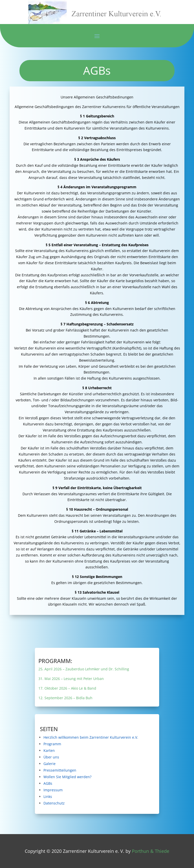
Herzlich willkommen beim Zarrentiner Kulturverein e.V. (97, 737)
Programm (90, 746)
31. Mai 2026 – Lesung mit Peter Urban (93, 679)
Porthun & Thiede (151, 851)
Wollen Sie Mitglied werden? (92, 776)
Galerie (89, 764)
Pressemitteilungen (91, 770)
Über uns (90, 758)
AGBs (89, 782)
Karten (89, 752)
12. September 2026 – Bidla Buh (92, 697)
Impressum (90, 788)
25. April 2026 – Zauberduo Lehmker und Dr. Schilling (95, 669)
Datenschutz (90, 801)
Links (89, 794)
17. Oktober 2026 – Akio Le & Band (92, 688)
